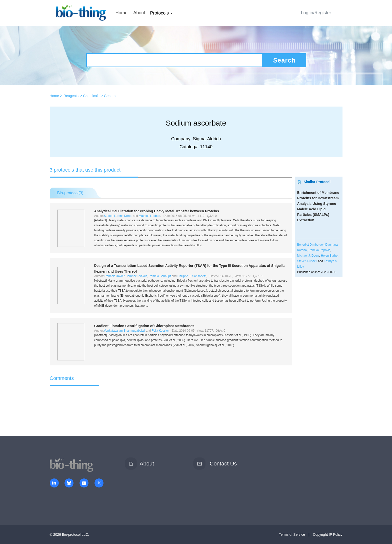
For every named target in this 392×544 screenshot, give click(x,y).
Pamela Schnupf (160, 276)
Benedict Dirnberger (310, 245)
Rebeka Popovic (319, 250)
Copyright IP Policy (327, 534)
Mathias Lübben (149, 216)
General (110, 96)
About (139, 13)
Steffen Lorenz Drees (118, 216)
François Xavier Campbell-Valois (125, 276)
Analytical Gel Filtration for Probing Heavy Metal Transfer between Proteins (157, 211)
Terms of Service (292, 534)
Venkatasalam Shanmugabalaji (124, 331)
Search (284, 60)
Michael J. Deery (308, 256)
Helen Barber (330, 256)
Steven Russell (307, 261)
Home (121, 13)
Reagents (71, 96)
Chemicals (91, 96)
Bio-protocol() (70, 193)
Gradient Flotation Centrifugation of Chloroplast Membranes (144, 326)
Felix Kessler (160, 331)
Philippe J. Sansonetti (192, 276)
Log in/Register (316, 13)
